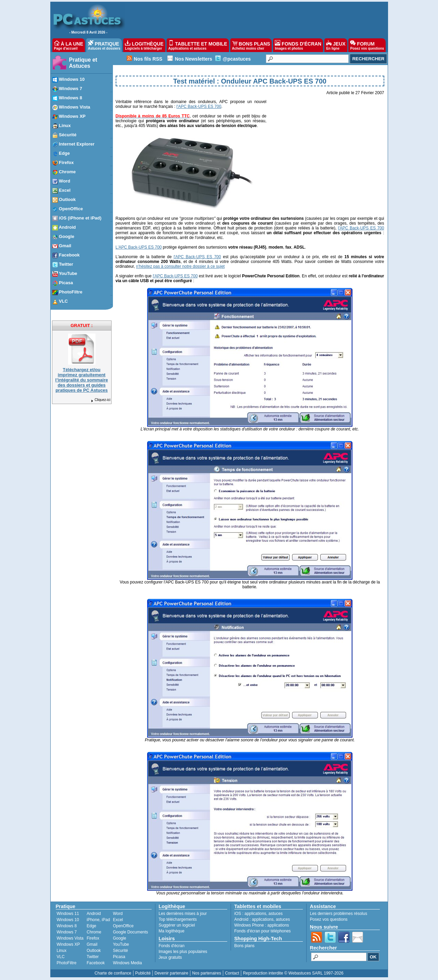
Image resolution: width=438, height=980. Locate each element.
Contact (232, 973)
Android (94, 914)
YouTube (121, 944)
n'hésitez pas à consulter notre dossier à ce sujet (181, 266)
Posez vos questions (329, 919)
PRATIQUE (104, 45)
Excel (118, 920)
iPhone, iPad (98, 920)
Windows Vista (70, 938)
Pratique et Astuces (83, 63)
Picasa (119, 957)
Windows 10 (68, 920)
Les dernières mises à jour (183, 914)
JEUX (336, 45)
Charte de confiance (113, 973)
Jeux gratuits (170, 957)
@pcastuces (237, 59)
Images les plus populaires (183, 952)
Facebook (96, 963)
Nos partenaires (207, 973)
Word (118, 914)
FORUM (367, 45)
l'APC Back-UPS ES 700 (199, 106)
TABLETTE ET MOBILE (198, 45)
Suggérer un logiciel (177, 925)
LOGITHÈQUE (144, 45)
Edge (91, 926)
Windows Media (127, 963)
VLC (61, 957)
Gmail (92, 944)
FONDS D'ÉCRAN (298, 45)
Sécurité (120, 951)
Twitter (93, 957)
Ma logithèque (172, 931)
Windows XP (68, 944)
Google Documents (131, 932)
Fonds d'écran (172, 946)
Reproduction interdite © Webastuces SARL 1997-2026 (293, 973)
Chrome (94, 932)
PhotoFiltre (67, 963)
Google (120, 938)
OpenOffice (123, 926)
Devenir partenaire (172, 973)
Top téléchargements (178, 919)
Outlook (94, 951)
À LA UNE (69, 45)
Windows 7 (67, 932)
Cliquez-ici (100, 400)
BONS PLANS (251, 45)
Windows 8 (67, 926)
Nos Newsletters (194, 59)
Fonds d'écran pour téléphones (263, 931)
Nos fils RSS (148, 59)
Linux (62, 951)
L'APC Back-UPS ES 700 (139, 247)
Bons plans (244, 946)
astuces (276, 914)
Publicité (143, 973)
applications (255, 914)
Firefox (93, 938)
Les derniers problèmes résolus (339, 914)
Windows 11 (68, 914)
